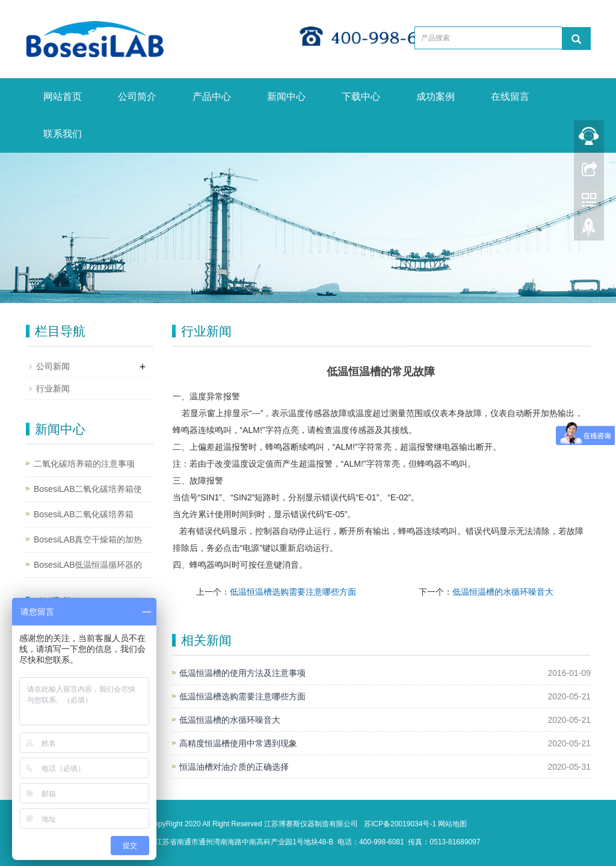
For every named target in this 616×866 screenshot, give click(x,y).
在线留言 (510, 97)
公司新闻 (53, 366)
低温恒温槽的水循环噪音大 (503, 592)
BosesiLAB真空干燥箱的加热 (88, 539)
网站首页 (63, 97)
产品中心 (212, 97)
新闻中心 (286, 97)
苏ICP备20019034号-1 (400, 824)
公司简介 (137, 97)
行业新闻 (53, 388)
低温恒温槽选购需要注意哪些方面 (293, 592)
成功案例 (436, 97)
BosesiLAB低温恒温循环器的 (88, 565)
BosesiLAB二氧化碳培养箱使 (88, 489)
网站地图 (452, 824)
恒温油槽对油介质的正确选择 (234, 767)
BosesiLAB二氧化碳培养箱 (84, 514)
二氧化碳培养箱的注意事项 (84, 464)
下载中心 (361, 97)
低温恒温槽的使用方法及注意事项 (242, 673)
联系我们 (63, 134)
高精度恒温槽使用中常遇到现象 (238, 743)
